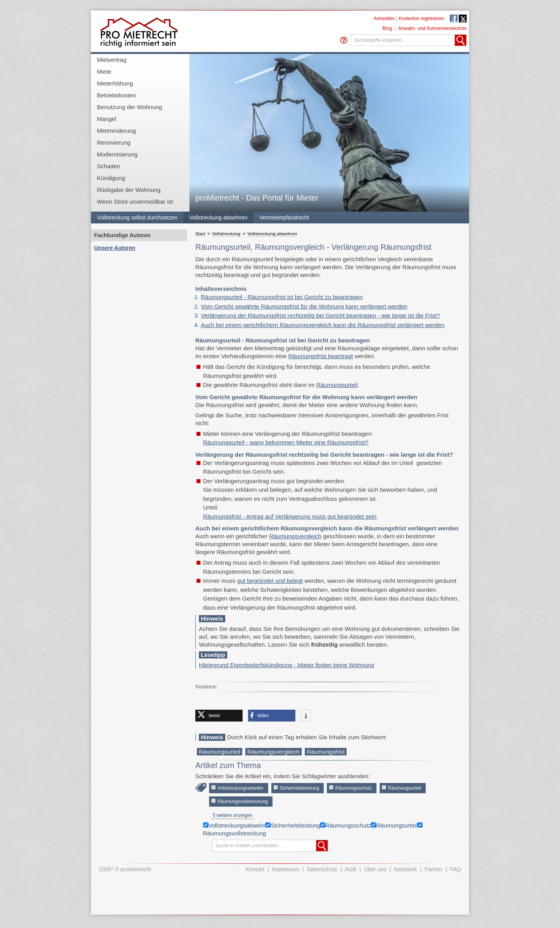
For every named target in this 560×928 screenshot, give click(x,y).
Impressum (286, 869)
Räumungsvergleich (296, 536)
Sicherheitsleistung (299, 788)
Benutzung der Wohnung (130, 107)
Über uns (375, 869)
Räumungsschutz (353, 788)
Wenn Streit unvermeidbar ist (135, 202)
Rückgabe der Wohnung (129, 190)
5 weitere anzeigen (233, 815)
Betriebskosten (116, 95)
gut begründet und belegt (270, 581)
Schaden (108, 166)
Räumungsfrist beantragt (321, 356)
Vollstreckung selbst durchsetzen (137, 218)
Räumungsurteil (337, 385)
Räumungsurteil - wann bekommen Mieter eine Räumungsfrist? (286, 442)
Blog (387, 28)
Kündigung (111, 178)
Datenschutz (322, 869)
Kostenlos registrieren (421, 19)
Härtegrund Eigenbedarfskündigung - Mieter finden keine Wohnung (286, 665)
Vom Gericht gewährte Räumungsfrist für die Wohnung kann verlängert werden (304, 306)
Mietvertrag (112, 60)
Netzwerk (405, 869)
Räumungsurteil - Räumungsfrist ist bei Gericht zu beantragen (282, 297)
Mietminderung (116, 131)
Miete (104, 72)
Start (200, 234)
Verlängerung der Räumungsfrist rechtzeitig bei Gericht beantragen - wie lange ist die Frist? (320, 315)
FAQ (456, 869)
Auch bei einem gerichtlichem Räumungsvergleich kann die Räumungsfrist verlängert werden (323, 325)
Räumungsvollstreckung (243, 802)
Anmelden (384, 19)
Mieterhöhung (115, 83)
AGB (351, 869)
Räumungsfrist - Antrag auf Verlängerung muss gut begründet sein (290, 516)
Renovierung (114, 142)
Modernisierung (117, 154)
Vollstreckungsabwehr (240, 788)
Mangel (107, 119)
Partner (434, 869)
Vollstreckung (226, 234)
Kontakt (255, 869)
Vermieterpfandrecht (284, 218)
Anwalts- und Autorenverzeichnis (432, 28)
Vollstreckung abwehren (218, 218)
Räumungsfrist (326, 752)
